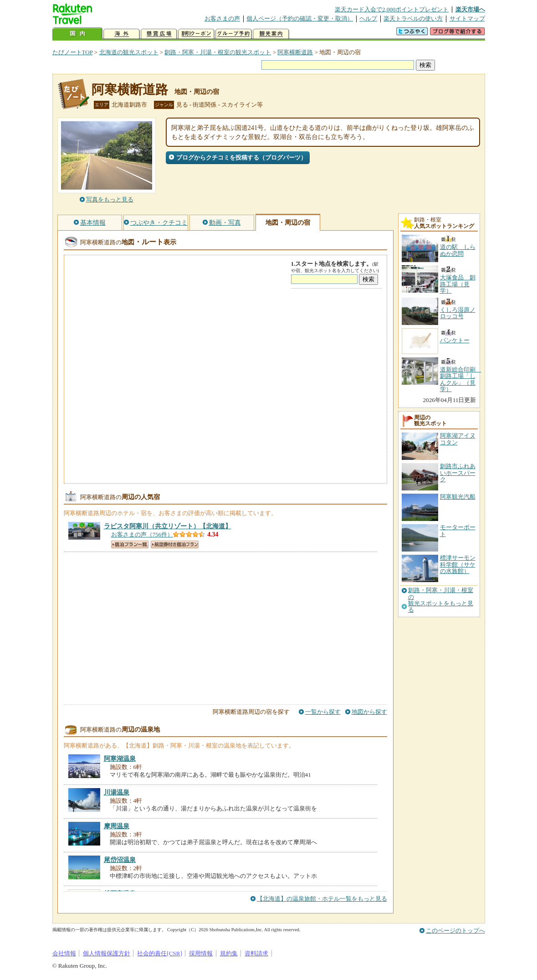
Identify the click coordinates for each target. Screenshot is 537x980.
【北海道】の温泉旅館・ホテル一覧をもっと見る (322, 899)
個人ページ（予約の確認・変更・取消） (300, 18)
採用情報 (201, 953)
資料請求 (256, 953)
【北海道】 (168, 526)
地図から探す (369, 712)
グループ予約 (234, 34)
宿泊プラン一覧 (130, 544)
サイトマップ (467, 18)
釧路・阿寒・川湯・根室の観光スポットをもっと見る (441, 600)
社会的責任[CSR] (160, 953)
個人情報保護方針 (107, 953)
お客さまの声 (222, 18)
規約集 (229, 953)
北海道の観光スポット (129, 52)
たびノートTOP (73, 52)
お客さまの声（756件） (142, 534)
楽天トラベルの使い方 (413, 18)
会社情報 (64, 953)
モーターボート (458, 530)
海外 (122, 34)
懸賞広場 (159, 34)
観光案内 (271, 34)
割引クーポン (196, 34)
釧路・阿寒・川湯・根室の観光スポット (218, 52)
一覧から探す (323, 712)
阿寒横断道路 (295, 52)
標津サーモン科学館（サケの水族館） (458, 564)
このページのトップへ (455, 931)
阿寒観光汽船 (458, 497)
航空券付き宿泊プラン (175, 544)
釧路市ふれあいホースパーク (458, 473)
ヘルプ (368, 18)
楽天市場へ (470, 9)
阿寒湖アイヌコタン (458, 439)
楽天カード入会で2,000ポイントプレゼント (392, 9)
